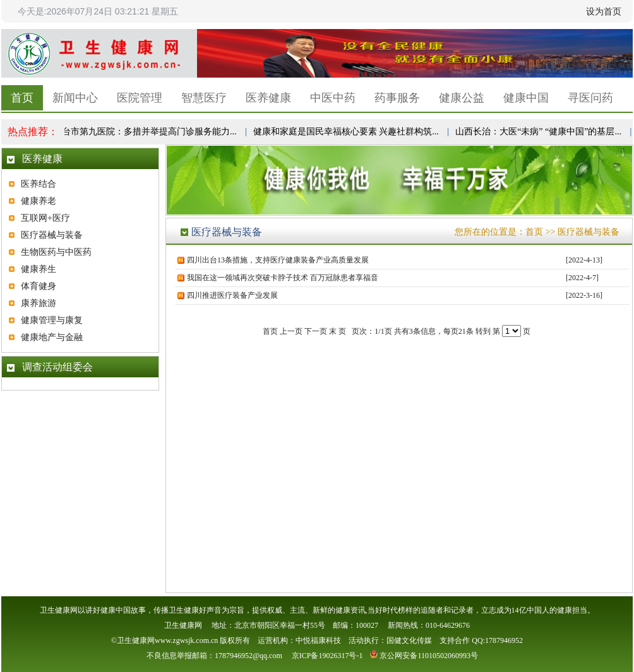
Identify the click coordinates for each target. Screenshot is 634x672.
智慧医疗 (204, 98)
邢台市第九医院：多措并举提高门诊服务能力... (146, 132)
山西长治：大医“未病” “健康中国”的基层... (540, 132)
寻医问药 (590, 98)
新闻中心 (75, 98)
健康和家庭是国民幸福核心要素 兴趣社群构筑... (347, 132)
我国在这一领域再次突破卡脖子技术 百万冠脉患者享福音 (283, 278)
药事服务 (397, 98)
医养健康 (268, 98)
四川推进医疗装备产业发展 (232, 295)
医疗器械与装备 (52, 235)
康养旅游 (39, 303)
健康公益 (462, 98)
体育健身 (39, 286)
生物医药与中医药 (56, 252)
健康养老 (39, 201)
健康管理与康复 (52, 320)
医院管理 (140, 98)
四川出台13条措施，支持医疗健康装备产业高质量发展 (278, 260)
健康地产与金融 (52, 337)
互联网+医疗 (45, 218)
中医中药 (333, 98)
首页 (22, 98)
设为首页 (604, 11)
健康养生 (39, 269)
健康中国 (526, 98)
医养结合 (39, 184)
